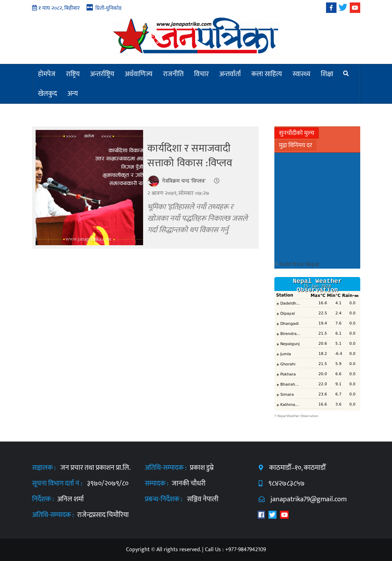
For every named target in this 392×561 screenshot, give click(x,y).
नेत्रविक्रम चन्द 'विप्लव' (184, 181)
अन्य (73, 94)
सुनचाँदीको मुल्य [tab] (297, 133)
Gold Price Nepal (299, 264)
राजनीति (173, 74)
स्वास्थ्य (301, 74)
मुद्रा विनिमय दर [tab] (295, 145)
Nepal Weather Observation (298, 416)
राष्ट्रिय (73, 74)
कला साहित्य (267, 74)
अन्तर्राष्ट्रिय (102, 74)
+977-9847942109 (246, 550)
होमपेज (47, 74)
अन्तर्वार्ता (230, 74)
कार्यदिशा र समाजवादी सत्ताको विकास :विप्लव (190, 156)
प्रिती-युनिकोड (109, 8)
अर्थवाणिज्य (139, 74)
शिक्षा (327, 74)
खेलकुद (47, 94)
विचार (201, 74)
